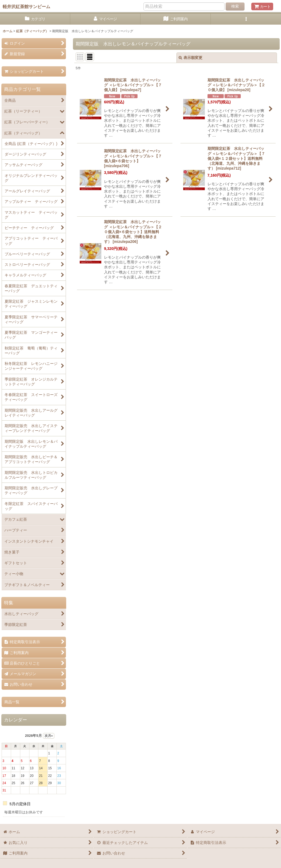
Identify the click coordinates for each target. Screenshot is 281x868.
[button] (246, 19)
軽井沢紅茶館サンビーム (26, 6)
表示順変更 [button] (190, 58)
